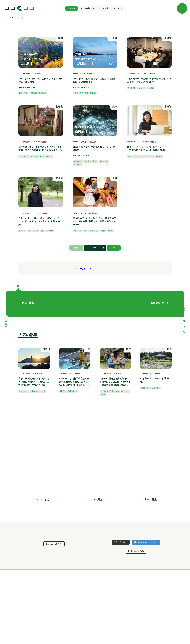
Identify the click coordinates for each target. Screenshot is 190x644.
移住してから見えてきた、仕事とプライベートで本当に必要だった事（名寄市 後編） (149, 148)
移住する (50, 156)
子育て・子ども (39, 156)
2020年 (20, 18)
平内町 (103, 231)
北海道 (113, 38)
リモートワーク (141, 156)
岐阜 (169, 349)
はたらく (131, 156)
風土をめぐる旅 (29, 87)
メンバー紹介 (95, 499)
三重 (88, 349)
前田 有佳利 (38, 374)
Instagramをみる (136, 551)
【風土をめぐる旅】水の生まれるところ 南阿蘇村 (94, 148)
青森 (115, 178)
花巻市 (103, 395)
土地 (86, 93)
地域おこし (125, 391)
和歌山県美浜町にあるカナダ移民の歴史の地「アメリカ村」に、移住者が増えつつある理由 (34, 382)
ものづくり (141, 88)
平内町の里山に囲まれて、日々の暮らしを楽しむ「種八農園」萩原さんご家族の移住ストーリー (95, 221)
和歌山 (46, 349)
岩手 (129, 349)
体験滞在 (151, 88)
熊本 (115, 107)
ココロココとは (41, 499)
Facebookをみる (54, 544)
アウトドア (132, 88)
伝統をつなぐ (24, 93)
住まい (151, 156)
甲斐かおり (37, 74)
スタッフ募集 (149, 499)
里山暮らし (43, 93)
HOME (12, 18)
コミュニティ (78, 161)
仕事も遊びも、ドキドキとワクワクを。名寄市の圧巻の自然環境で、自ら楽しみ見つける (40, 148)
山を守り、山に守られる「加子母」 (155, 380)
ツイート (91, 269)
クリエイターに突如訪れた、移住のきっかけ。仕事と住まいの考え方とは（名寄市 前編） (39, 221)
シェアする (81, 269)
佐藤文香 (117, 374)
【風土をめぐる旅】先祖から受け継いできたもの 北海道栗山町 (94, 80)
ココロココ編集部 (148, 74)
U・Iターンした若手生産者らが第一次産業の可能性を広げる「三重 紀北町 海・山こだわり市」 (74, 382)
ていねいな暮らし (91, 161)
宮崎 (60, 38)
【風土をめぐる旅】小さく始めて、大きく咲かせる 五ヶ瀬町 (41, 80)
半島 (31, 156)
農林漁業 (34, 93)
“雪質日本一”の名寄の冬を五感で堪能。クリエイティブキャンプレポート (149, 80)
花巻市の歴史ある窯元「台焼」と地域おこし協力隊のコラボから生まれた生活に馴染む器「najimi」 (115, 382)
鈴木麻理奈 (93, 213)
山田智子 (77, 374)
